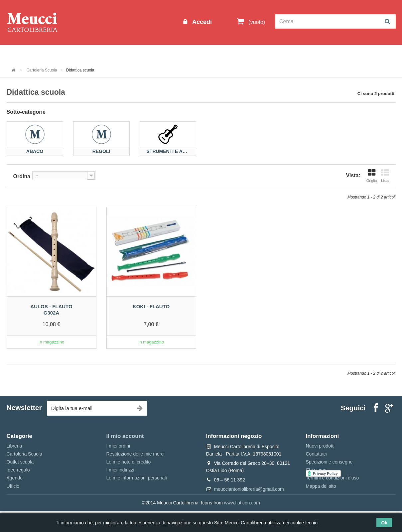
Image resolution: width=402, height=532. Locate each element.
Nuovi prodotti (320, 446)
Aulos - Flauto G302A (51, 310)
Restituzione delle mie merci (135, 454)
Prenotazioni (258, 54)
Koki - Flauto (151, 306)
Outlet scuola (68, 54)
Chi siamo (316, 470)
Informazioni (27, 54)
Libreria (156, 54)
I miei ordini (118, 446)
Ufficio (13, 486)
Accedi (201, 22)
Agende (15, 478)
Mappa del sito (321, 486)
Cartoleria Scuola (115, 54)
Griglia (372, 176)
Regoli (101, 151)
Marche (223, 54)
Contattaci (316, 454)
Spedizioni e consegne (329, 462)
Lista (385, 176)
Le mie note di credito (129, 462)
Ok (384, 523)
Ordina (22, 176)
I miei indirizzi (120, 470)
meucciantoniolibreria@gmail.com (249, 489)
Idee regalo (189, 54)
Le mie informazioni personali (137, 478)
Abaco (35, 151)
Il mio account (125, 436)
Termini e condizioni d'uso (333, 478)
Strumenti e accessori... (168, 151)
